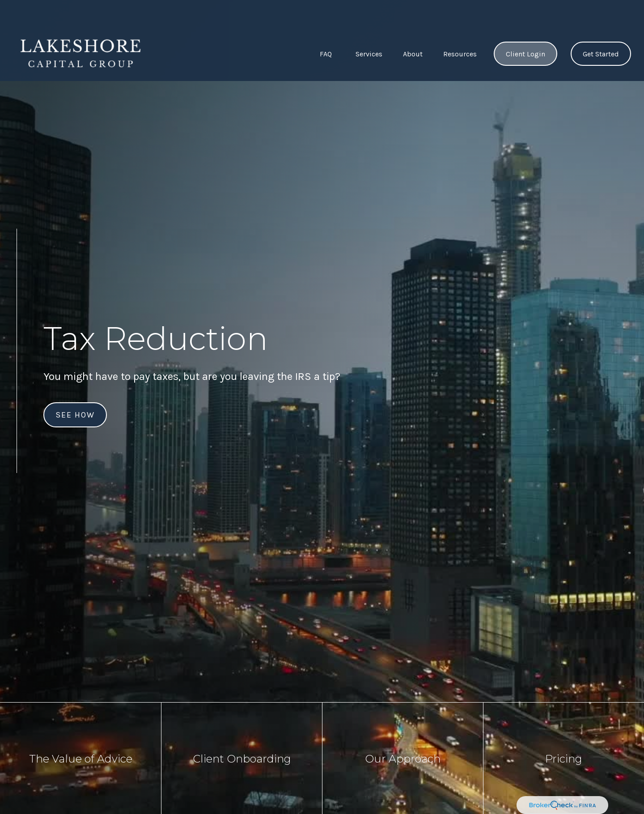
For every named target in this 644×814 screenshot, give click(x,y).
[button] (326, 28)
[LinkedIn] (17, 513)
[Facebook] (17, 496)
